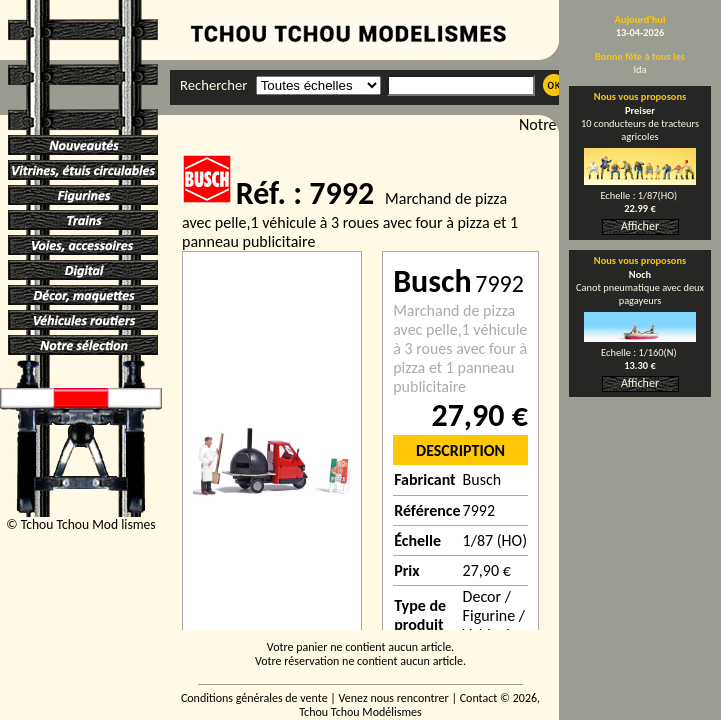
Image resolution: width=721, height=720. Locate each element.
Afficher (640, 226)
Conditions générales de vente (254, 698)
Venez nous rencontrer (394, 698)
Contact (479, 698)
